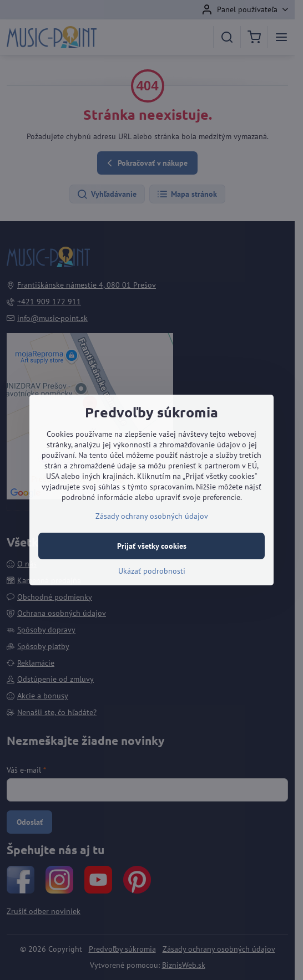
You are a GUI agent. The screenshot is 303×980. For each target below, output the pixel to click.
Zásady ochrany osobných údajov (152, 516)
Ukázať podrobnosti (152, 571)
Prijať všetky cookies (152, 546)
